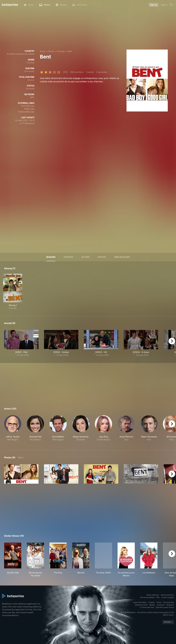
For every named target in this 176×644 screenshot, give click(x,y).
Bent (70, 51)
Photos (102, 257)
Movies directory (167, 595)
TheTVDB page (28, 106)
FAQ (158, 597)
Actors (86, 257)
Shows (51, 51)
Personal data (169, 602)
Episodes (68, 257)
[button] (13, 430)
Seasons (51, 257)
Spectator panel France (165, 607)
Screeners (161, 605)
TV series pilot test (147, 607)
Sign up (154, 5)
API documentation (147, 597)
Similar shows (122, 257)
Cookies (152, 602)
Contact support (168, 597)
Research (170, 605)
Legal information (140, 602)
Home (43, 51)
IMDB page (29, 109)
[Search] (171, 5)
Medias (152, 605)
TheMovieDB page (26, 112)
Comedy (61, 51)
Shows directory (153, 595)
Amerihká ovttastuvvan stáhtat (21, 54)
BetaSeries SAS (141, 605)
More (21, 458)
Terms (159, 602)
